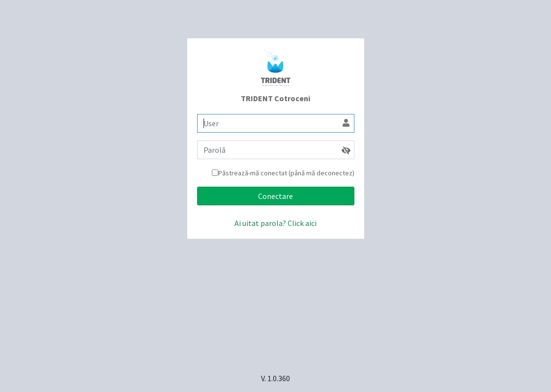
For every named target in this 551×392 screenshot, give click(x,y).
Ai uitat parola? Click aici (275, 223)
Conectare (275, 196)
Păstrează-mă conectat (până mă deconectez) (286, 173)
